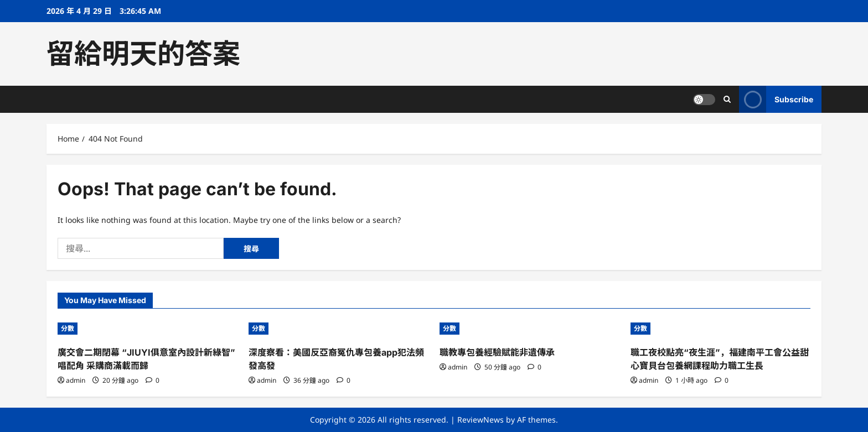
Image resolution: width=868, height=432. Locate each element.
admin (76, 380)
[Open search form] (727, 99)
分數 (68, 328)
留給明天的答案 (143, 54)
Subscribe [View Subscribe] (776, 99)
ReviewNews (480, 420)
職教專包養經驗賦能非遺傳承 (497, 352)
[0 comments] (153, 380)
